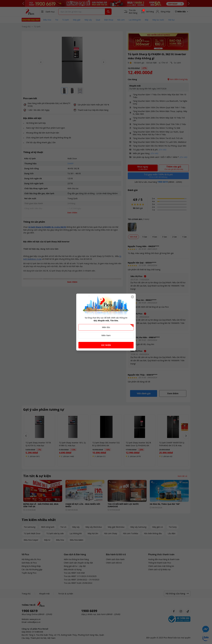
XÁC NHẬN (106, 345)
